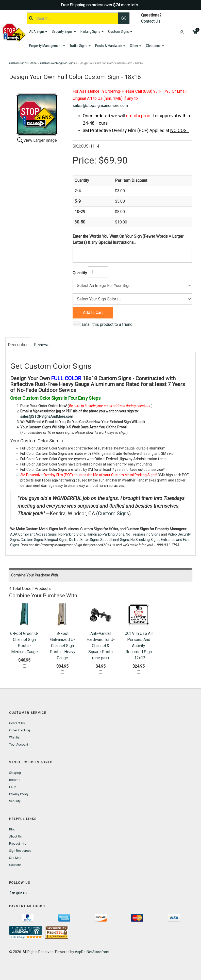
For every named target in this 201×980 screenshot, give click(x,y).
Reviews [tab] (42, 345)
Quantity (80, 273)
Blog (12, 829)
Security (15, 801)
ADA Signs (38, 31)
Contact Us (151, 21)
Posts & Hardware (110, 46)
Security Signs (64, 31)
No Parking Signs (72, 534)
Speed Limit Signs (115, 540)
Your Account (19, 745)
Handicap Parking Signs (106, 534)
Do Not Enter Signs (84, 540)
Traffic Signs (80, 46)
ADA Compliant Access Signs (33, 534)
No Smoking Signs (145, 540)
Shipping (15, 773)
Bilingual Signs (56, 540)
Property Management (47, 46)
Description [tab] (18, 345)
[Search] (73, 18)
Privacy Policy (19, 794)
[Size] (132, 286)
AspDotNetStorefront (92, 952)
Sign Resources (20, 851)
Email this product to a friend (107, 324)
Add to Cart (93, 312)
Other (136, 46)
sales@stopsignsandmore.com (100, 106)
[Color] (132, 299)
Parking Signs (92, 31)
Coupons (15, 865)
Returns (15, 780)
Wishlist (15, 737)
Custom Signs (120, 31)
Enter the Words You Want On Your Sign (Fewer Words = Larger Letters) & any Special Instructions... (128, 239)
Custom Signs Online (23, 63)
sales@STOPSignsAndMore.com (47, 416)
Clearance (155, 46)
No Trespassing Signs (143, 534)
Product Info (18, 844)
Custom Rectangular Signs (57, 63)
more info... (131, 5)
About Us (15, 837)
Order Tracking (20, 730)
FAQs (13, 787)
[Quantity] (98, 272)
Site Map (15, 858)
